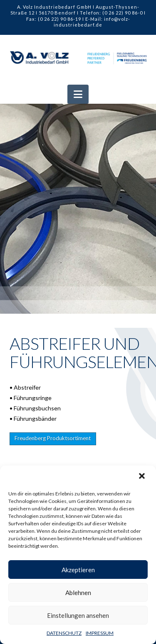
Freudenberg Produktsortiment (53, 438)
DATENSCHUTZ (64, 633)
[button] (143, 477)
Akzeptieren (78, 570)
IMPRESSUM (100, 633)
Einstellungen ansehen (78, 615)
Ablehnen (78, 593)
